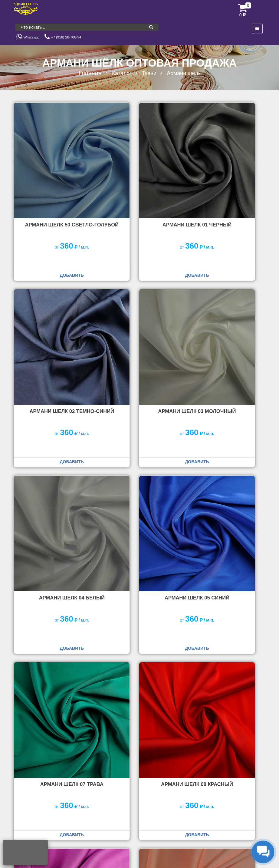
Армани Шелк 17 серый (226, 631)
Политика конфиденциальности (238, 832)
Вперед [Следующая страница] (253, 700)
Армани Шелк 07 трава (53, 483)
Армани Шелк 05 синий (226, 335)
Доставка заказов (116, 791)
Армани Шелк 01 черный (140, 186)
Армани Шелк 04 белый (139, 335)
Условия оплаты (159, 791)
